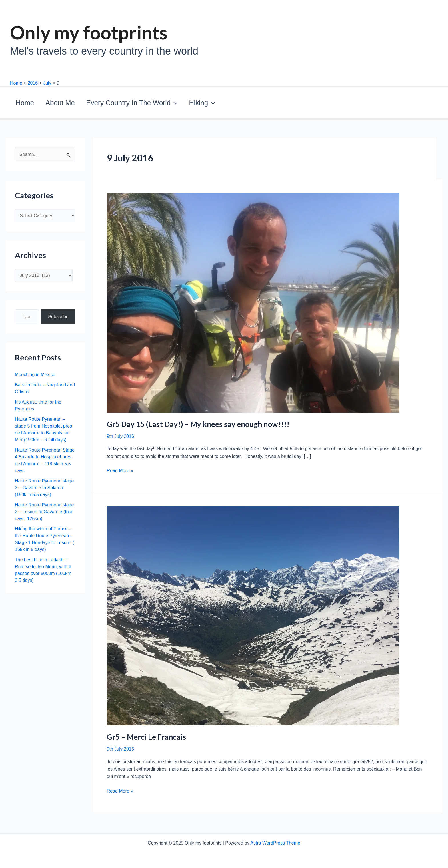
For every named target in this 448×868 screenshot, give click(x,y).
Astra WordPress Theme (275, 843)
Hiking (172, 104)
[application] (153, 104)
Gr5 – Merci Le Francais (146, 740)
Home (21, 104)
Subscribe (58, 319)
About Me (47, 104)
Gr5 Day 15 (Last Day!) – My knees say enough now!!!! (198, 427)
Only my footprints (89, 32)
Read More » (120, 474)
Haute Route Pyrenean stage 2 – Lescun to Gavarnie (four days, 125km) (44, 515)
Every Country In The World (111, 104)
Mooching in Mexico (35, 377)
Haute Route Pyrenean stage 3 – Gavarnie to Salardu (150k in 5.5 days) (44, 491)
